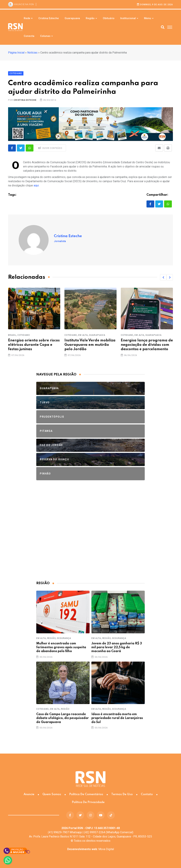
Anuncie (29, 794)
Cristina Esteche (49, 18)
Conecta (29, 36)
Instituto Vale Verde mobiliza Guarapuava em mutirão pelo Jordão (90, 345)
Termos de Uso (122, 794)
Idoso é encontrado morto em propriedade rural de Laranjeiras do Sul (117, 718)
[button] (163, 277)
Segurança (64, 638)
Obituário (109, 18)
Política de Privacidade (88, 802)
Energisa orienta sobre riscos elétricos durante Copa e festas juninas (34, 345)
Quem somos (52, 794)
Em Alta (83, 335)
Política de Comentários (86, 794)
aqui (36, 185)
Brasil (12, 335)
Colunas (45, 36)
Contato (147, 794)
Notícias (32, 53)
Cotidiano (24, 335)
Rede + (28, 18)
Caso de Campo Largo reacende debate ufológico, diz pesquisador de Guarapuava (63, 718)
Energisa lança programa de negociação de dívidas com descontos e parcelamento (147, 345)
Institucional (128, 18)
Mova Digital (91, 849)
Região (90, 18)
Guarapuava (72, 18)
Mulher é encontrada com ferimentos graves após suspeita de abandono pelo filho (61, 647)
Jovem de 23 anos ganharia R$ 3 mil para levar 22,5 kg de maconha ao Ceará (117, 647)
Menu (148, 18)
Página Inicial (16, 53)
